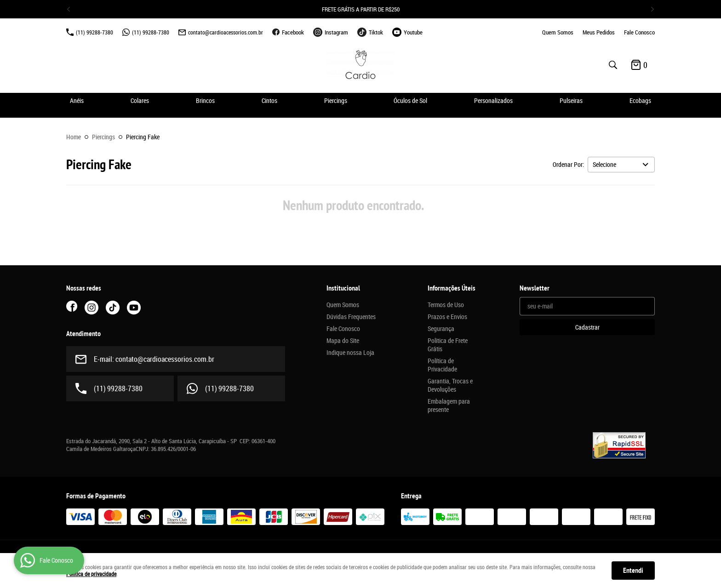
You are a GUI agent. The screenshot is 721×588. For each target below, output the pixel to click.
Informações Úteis (452, 288)
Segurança (441, 329)
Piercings (336, 100)
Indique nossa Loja (350, 353)
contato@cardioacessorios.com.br (226, 32)
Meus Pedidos (599, 32)
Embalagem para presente (449, 405)
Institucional (343, 288)
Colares (140, 100)
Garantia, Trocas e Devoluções (450, 385)
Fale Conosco (639, 32)
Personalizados (493, 100)
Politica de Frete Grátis (448, 345)
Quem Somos (558, 32)
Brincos (205, 100)
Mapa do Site (343, 341)
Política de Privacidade (442, 365)
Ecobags (640, 100)
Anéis (77, 100)
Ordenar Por (568, 164)
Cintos (269, 100)
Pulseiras (571, 100)
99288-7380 (94, 32)
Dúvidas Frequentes (351, 317)
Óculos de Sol (410, 100)
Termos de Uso (446, 305)
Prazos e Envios (447, 317)
